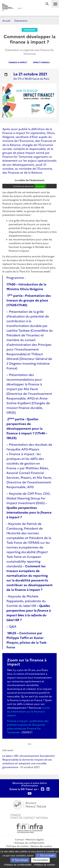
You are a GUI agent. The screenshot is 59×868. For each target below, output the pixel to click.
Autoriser (40, 186)
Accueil (6, 21)
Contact (19, 839)
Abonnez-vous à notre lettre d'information (29, 784)
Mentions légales (35, 839)
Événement (30, 30)
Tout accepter (46, 856)
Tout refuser (20, 860)
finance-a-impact (18, 62)
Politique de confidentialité (29, 843)
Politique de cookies (18, 846)
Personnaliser (40, 860)
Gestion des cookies (41, 846)
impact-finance (41, 62)
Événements (21, 21)
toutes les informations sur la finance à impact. (28, 711)
